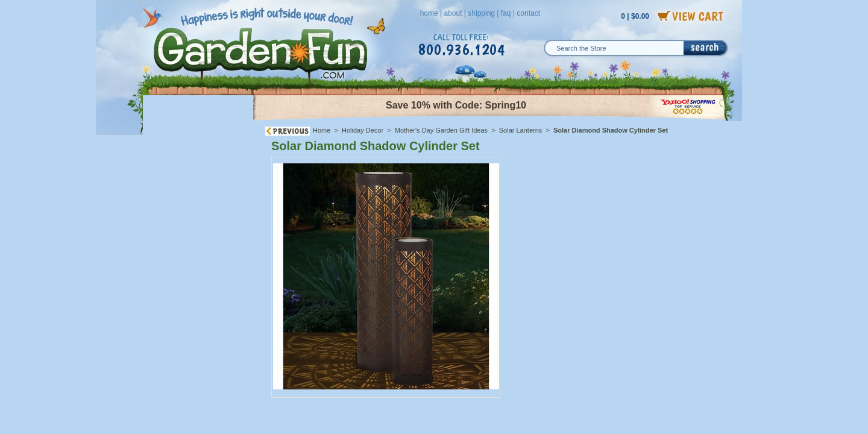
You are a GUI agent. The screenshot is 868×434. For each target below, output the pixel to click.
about (453, 13)
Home (322, 130)
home (429, 13)
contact (528, 13)
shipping (481, 13)
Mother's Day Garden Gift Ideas (441, 130)
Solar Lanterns (521, 130)
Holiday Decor (363, 130)
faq (506, 13)
